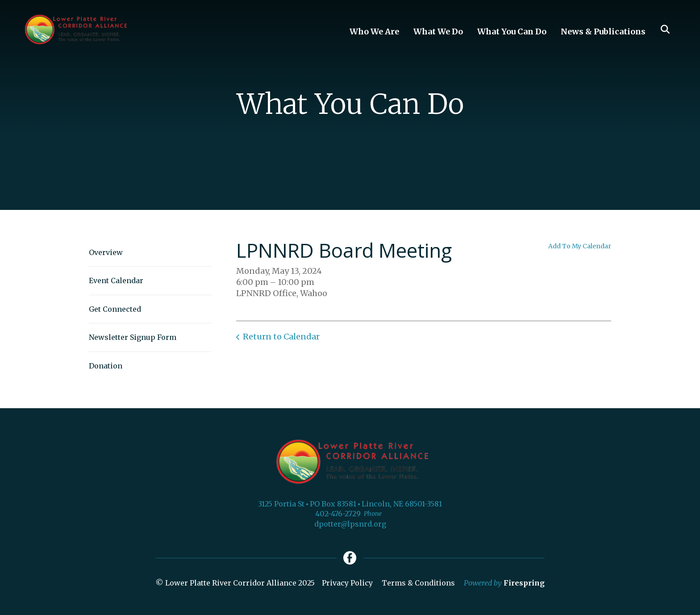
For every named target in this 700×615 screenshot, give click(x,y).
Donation (106, 366)
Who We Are (374, 31)
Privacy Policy (347, 583)
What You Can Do (512, 31)
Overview (106, 252)
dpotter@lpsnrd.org (350, 524)
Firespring (524, 583)
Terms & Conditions (418, 583)
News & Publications (603, 31)
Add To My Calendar (580, 246)
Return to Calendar (281, 337)
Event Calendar (116, 280)
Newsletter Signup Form (133, 337)
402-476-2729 (338, 514)
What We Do (438, 31)
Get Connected (115, 309)
